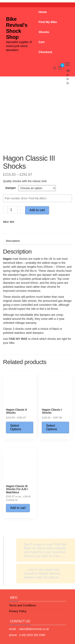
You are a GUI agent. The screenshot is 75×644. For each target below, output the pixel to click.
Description (13, 241)
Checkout (45, 52)
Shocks (44, 32)
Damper (11, 188)
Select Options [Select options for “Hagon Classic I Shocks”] (51, 427)
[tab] (37, 241)
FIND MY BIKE (18, 339)
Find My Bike (48, 22)
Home (43, 12)
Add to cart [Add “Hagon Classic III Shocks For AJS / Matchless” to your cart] (18, 508)
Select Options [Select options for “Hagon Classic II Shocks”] (16, 427)
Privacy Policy (18, 611)
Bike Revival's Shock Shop (17, 28)
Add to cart (37, 210)
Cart (42, 42)
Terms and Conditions (22, 605)
